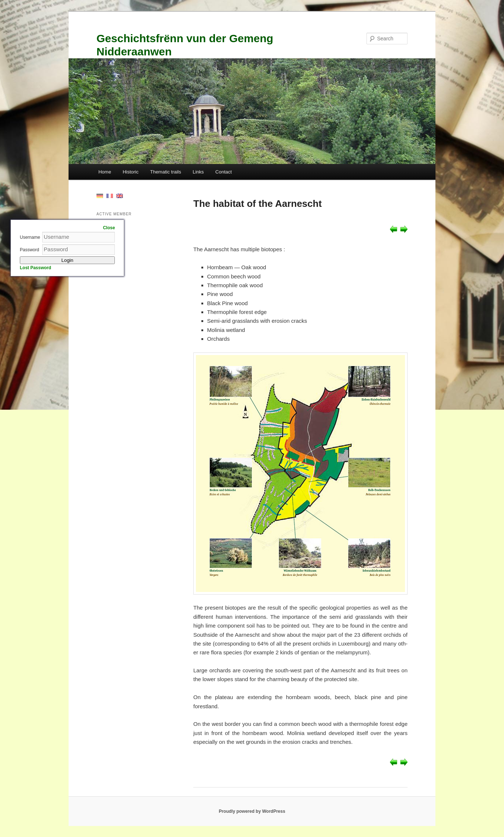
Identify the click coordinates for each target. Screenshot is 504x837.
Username (30, 237)
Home (105, 172)
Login (67, 260)
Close (109, 228)
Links (198, 172)
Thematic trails (166, 172)
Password (30, 250)
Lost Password (35, 268)
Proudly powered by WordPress (252, 811)
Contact (224, 172)
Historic (130, 172)
